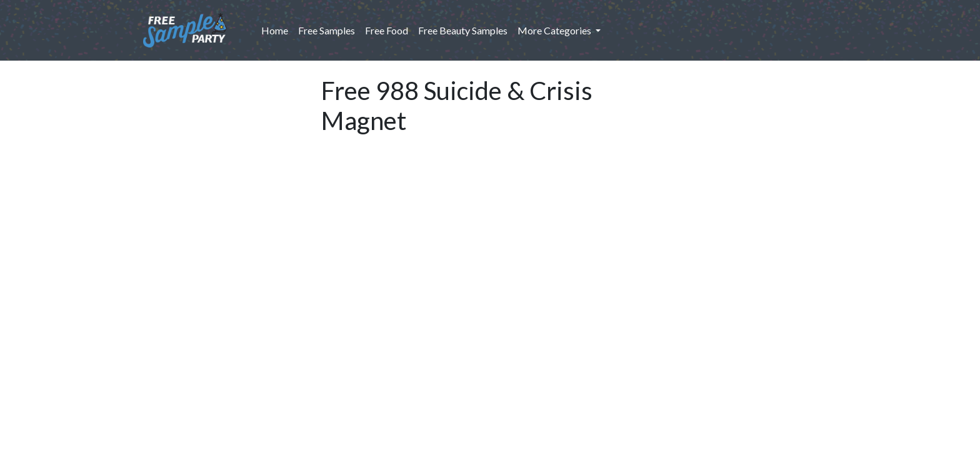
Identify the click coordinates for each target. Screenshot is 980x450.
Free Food (387, 30)
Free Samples (327, 30)
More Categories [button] (555, 30)
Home (277, 29)
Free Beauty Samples (463, 30)
